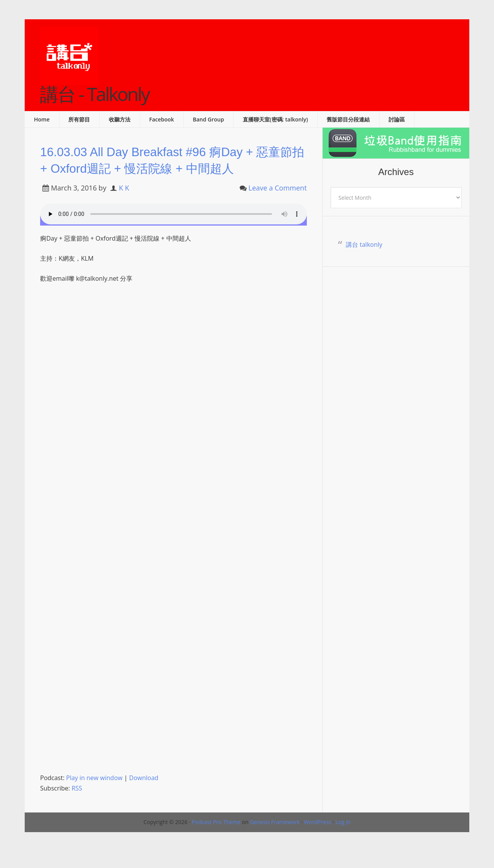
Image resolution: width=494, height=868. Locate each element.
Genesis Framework (275, 839)
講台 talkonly (364, 244)
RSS (77, 805)
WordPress (317, 839)
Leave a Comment (278, 205)
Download (144, 795)
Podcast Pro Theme (216, 839)
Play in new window (94, 795)
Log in (343, 839)
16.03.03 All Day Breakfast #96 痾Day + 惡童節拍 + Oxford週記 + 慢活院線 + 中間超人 (172, 168)
